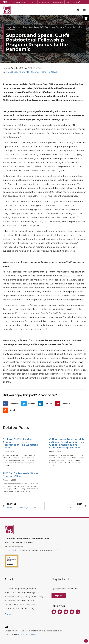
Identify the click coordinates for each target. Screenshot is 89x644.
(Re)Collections (13, 72)
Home (9, 27)
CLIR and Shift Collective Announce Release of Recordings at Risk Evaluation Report (20, 443)
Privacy (8, 614)
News (54, 72)
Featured (45, 72)
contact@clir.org (12, 550)
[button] (86, 18)
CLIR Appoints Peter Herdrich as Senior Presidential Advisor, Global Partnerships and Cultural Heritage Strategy (67, 443)
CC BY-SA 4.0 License (27, 635)
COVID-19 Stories (31, 72)
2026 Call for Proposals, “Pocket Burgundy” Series (21, 475)
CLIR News (17, 27)
